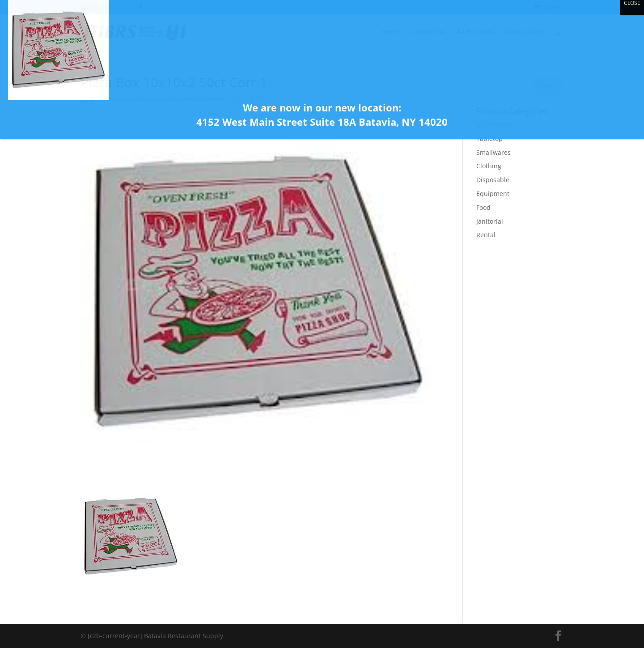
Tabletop (489, 139)
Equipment (493, 194)
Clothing (489, 166)
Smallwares (494, 152)
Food (483, 207)
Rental (486, 235)
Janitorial (490, 221)
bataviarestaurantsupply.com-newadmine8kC (158, 99)
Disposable (493, 180)
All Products (494, 125)
